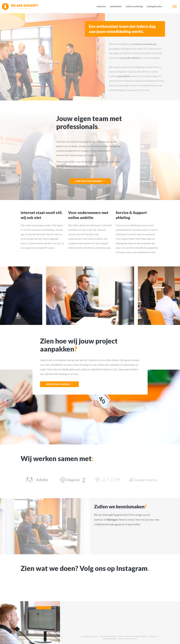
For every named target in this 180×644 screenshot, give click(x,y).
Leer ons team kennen (89, 181)
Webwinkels (116, 6)
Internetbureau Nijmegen (90, 636)
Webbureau (153, 636)
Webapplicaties (154, 6)
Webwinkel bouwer (110, 639)
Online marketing (134, 6)
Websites (101, 6)
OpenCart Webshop (126, 636)
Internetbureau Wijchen (109, 636)
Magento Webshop (141, 636)
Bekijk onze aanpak (58, 384)
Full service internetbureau (128, 639)
